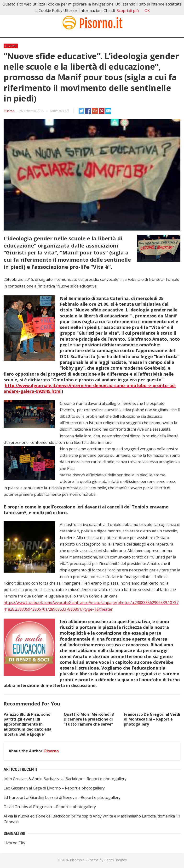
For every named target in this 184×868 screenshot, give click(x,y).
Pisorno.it (77, 860)
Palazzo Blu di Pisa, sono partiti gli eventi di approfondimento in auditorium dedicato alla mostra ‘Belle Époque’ (28, 724)
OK (147, 11)
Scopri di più (128, 11)
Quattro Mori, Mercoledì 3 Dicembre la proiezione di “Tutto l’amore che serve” (89, 719)
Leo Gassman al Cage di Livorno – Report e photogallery (54, 788)
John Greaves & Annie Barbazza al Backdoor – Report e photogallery (65, 779)
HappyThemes (115, 860)
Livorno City (14, 843)
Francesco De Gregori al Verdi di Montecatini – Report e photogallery (152, 719)
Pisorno (9, 111)
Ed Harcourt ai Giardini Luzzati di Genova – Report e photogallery (62, 797)
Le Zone (11, 46)
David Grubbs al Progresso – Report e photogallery (50, 807)
